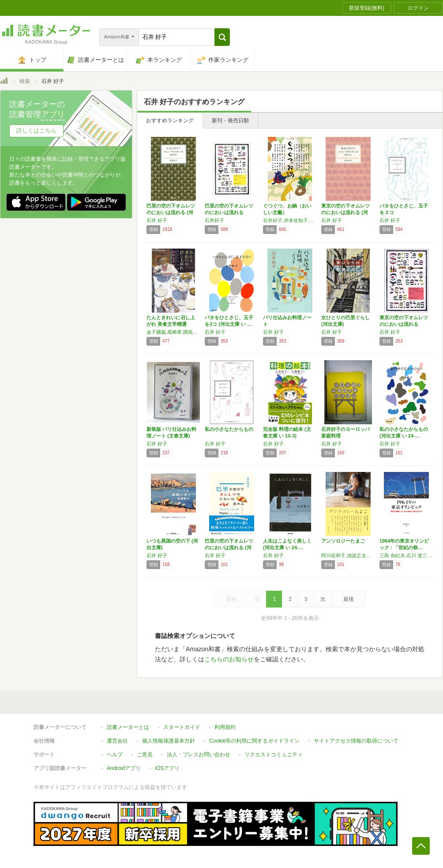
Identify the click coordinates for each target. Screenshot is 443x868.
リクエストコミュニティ (274, 755)
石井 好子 (157, 220)
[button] (222, 37)
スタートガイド (182, 727)
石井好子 (214, 220)
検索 (25, 81)
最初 (232, 599)
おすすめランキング (170, 121)
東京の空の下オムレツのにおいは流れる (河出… (345, 212)
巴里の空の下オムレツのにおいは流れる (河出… (171, 212)
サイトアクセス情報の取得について (356, 741)
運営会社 (117, 741)
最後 (349, 599)
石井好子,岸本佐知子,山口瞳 (290, 220)
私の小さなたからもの (229, 429)
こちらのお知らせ (229, 659)
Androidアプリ (124, 768)
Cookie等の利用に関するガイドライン (254, 741)
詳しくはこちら (36, 130)
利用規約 (225, 727)
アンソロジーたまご (343, 541)
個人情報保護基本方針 (169, 741)
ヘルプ (115, 755)
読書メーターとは (128, 727)
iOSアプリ (167, 768)
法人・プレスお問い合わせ (199, 755)
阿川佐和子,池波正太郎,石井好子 (348, 555)
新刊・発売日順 (230, 121)
